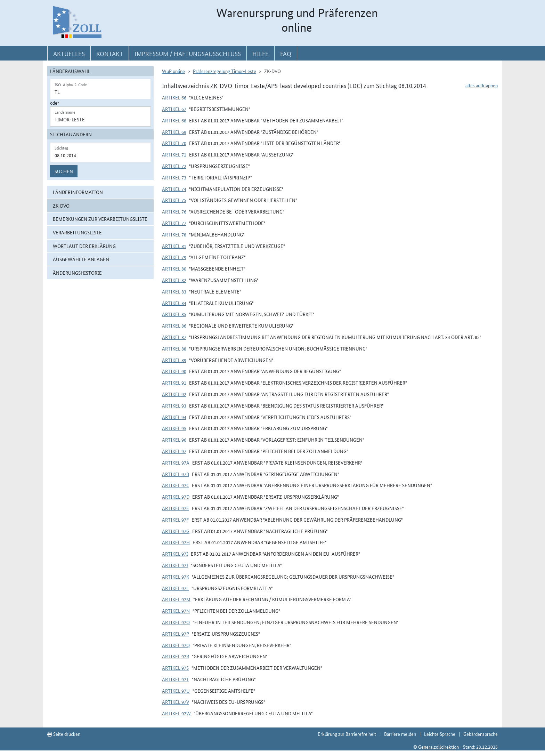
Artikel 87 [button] (174, 337)
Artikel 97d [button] (176, 497)
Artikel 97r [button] (176, 656)
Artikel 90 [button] (174, 371)
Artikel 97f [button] (175, 520)
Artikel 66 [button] (174, 97)
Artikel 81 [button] (174, 246)
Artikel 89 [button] (174, 360)
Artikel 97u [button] (176, 691)
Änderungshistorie (77, 273)
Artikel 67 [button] (174, 109)
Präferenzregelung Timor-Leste (225, 71)
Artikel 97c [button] (176, 485)
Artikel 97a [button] (176, 463)
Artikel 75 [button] (174, 200)
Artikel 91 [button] (174, 383)
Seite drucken (64, 734)
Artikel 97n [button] (176, 611)
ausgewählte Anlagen (81, 259)
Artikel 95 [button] (174, 428)
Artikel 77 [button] (174, 223)
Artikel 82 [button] (174, 280)
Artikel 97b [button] (176, 474)
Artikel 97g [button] (176, 531)
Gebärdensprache (481, 734)
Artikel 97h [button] (176, 542)
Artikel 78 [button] (174, 234)
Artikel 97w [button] (176, 713)
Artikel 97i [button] (175, 554)
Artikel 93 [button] (174, 405)
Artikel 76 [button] (174, 211)
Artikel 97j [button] (175, 565)
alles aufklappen (482, 85)
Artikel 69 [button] (174, 132)
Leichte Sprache (440, 734)
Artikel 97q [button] (176, 645)
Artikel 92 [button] (174, 394)
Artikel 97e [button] (176, 508)
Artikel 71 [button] (174, 154)
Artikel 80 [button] (174, 268)
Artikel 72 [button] (174, 166)
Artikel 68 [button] (174, 120)
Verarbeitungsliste (77, 232)
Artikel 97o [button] (176, 622)
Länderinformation (78, 192)
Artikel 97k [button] (176, 577)
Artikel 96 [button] (174, 440)
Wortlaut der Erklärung (84, 246)
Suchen (64, 171)
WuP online (173, 71)
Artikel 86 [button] (174, 325)
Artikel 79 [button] (174, 257)
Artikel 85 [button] (174, 314)
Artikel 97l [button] (175, 588)
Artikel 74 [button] (174, 189)
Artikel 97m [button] (176, 599)
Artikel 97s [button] (175, 668)
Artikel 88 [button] (174, 348)
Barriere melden (400, 734)
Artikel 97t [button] (176, 679)
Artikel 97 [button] (174, 451)
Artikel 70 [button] (174, 143)
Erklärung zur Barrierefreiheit (347, 734)
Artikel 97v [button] (176, 702)
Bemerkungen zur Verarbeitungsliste (100, 219)
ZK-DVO (61, 206)
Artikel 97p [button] (176, 634)
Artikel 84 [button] (174, 303)
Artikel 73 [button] (174, 177)
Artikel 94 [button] (174, 417)
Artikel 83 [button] (174, 291)
